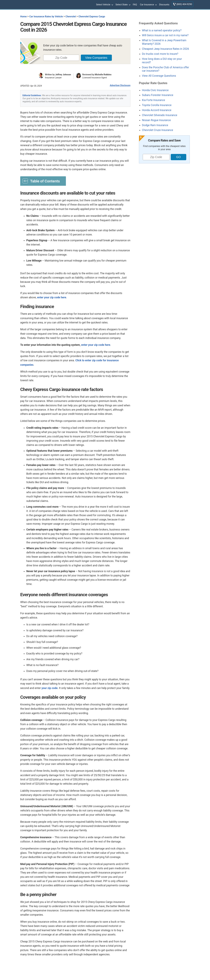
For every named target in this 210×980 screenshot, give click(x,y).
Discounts (164, 5)
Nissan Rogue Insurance (156, 120)
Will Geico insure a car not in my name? (165, 35)
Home (23, 17)
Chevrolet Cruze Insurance (158, 130)
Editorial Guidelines (32, 95)
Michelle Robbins (103, 75)
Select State (123, 5)
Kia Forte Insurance (153, 100)
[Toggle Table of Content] (43, 181)
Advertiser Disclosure (120, 85)
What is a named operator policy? (162, 30)
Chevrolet (71, 17)
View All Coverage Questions (159, 76)
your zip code (50, 688)
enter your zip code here (52, 297)
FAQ (135, 5)
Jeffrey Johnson (63, 75)
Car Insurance (148, 5)
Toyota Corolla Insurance (157, 105)
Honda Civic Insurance (155, 90)
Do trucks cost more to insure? (160, 54)
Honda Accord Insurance (157, 110)
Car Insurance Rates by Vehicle (46, 17)
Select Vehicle (104, 5)
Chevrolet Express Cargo (92, 17)
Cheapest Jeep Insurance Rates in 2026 (165, 49)
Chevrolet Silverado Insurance (160, 115)
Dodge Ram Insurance (155, 125)
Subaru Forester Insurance (158, 95)
